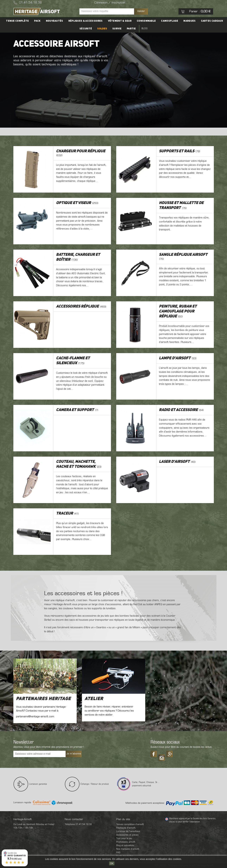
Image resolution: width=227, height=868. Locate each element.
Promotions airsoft (126, 842)
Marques (189, 21)
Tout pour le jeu (124, 839)
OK (112, 863)
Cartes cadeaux (212, 21)
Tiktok (162, 756)
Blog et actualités (125, 846)
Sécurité (86, 29)
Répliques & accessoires (86, 21)
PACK (37, 21)
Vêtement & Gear (120, 21)
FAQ (118, 853)
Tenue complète (17, 21)
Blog (145, 29)
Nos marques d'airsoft (128, 849)
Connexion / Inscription (110, 3)
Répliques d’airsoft (126, 828)
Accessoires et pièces (127, 835)
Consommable (146, 21)
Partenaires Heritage (43, 699)
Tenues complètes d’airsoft (130, 824)
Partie (131, 29)
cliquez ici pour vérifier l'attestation (184, 822)
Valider (141, 11)
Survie (117, 29)
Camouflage (170, 21)
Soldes (102, 29)
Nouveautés (55, 21)
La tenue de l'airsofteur (128, 831)
